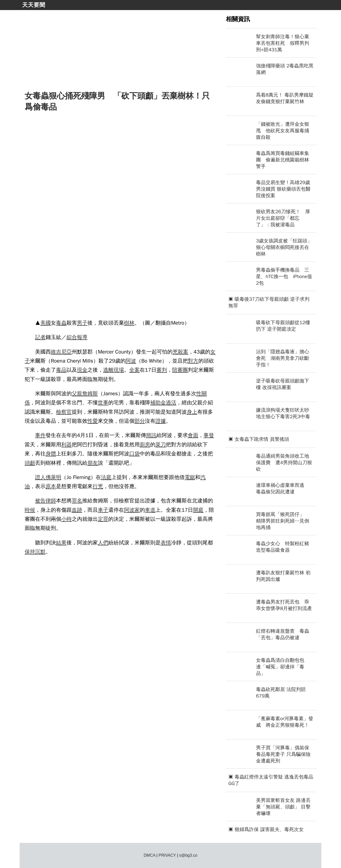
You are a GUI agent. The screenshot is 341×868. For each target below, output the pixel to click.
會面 (193, 435)
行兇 (98, 486)
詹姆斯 (90, 394)
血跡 (77, 510)
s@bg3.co (188, 855)
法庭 (106, 477)
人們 (103, 543)
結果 (61, 543)
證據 (161, 421)
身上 (192, 412)
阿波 (131, 361)
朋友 (93, 463)
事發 (209, 435)
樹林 (129, 323)
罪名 (77, 501)
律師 (51, 501)
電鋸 (190, 477)
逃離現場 (114, 370)
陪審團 (180, 370)
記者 (40, 337)
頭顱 (30, 463)
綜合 (72, 337)
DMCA (149, 855)
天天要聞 (34, 5)
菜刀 (161, 445)
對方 (193, 361)
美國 (46, 323)
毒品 (61, 370)
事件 (40, 435)
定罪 (103, 519)
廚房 (145, 445)
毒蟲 (61, 323)
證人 (40, 477)
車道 (150, 510)
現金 (82, 370)
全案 (135, 370)
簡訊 (151, 435)
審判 (162, 370)
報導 (82, 337)
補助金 (158, 403)
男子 (82, 323)
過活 (171, 403)
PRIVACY (167, 855)
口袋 (135, 454)
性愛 (93, 421)
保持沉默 (35, 552)
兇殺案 (180, 352)
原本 (51, 486)
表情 (166, 543)
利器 (67, 445)
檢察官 (64, 412)
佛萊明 (53, 477)
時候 (30, 510)
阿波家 (132, 510)
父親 (77, 394)
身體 (51, 454)
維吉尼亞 (61, 352)
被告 (40, 501)
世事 (103, 403)
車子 (103, 510)
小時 (67, 519)
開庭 (198, 510)
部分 (140, 421)
